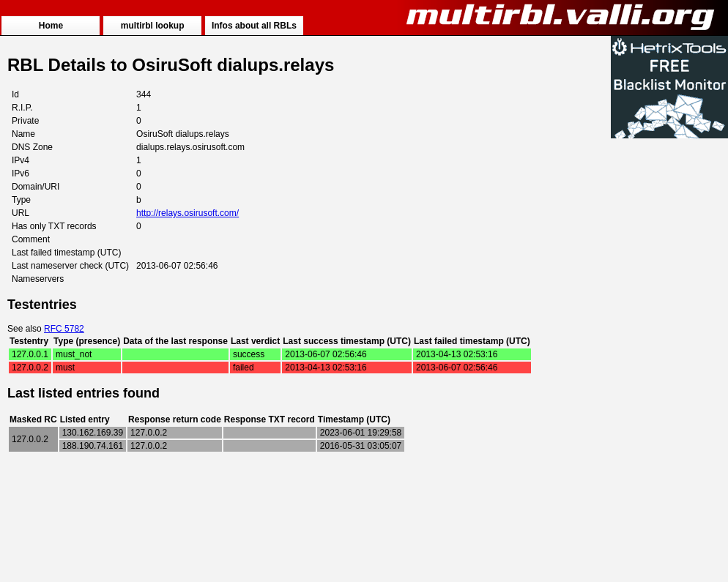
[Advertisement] (669, 360)
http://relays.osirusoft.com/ (187, 213)
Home (51, 26)
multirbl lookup (153, 26)
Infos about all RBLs (254, 26)
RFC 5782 (64, 329)
